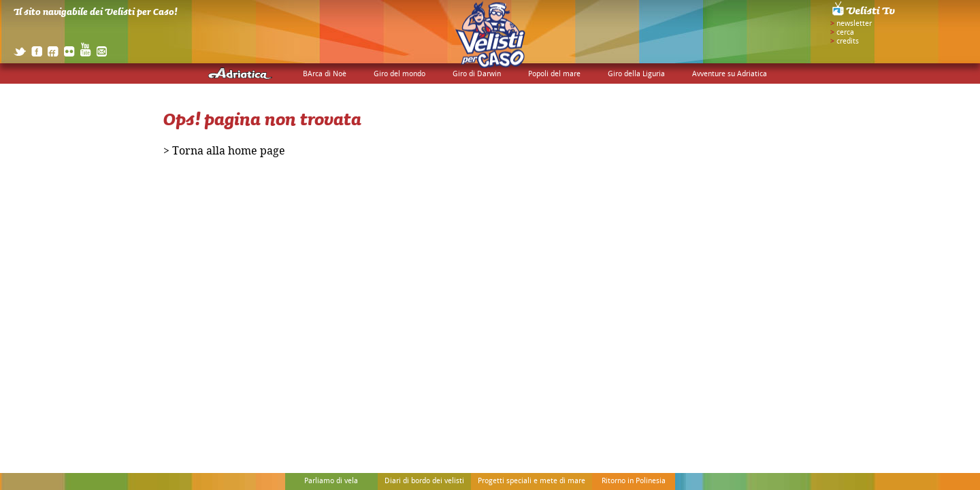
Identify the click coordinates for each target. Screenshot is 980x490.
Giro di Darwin (477, 74)
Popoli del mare (554, 74)
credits (848, 42)
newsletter (854, 24)
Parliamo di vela (331, 481)
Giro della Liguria (636, 74)
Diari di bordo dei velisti (424, 481)
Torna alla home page (229, 153)
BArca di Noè (325, 74)
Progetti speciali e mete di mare (532, 481)
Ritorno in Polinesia (634, 481)
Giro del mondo (399, 74)
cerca (845, 33)
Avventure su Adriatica (730, 74)
